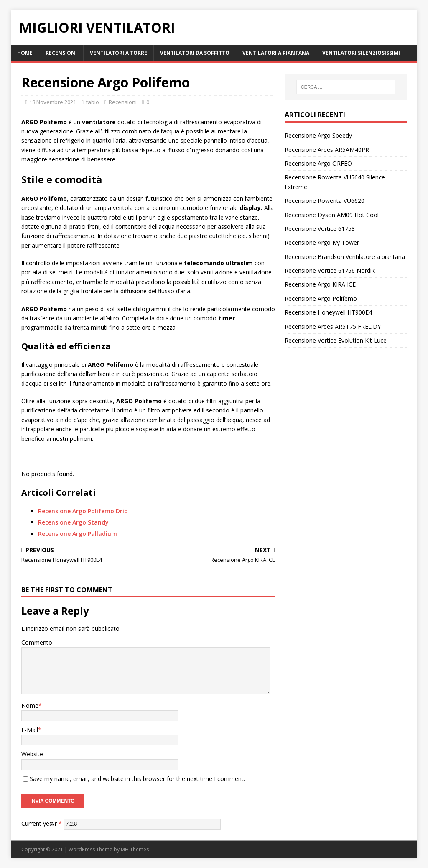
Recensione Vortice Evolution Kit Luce (336, 340)
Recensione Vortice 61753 (320, 229)
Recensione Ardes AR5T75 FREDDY (333, 326)
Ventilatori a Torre (118, 53)
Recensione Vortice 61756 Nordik (330, 270)
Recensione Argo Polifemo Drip (83, 511)
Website (32, 754)
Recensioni (61, 53)
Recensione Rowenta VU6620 (325, 201)
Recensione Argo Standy (73, 522)
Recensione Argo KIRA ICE (320, 284)
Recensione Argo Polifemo (321, 298)
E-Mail (30, 730)
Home (25, 53)
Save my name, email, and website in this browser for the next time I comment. (137, 779)
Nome (30, 705)
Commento (37, 642)
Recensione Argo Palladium (78, 534)
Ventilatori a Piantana (276, 53)
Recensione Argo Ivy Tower (322, 242)
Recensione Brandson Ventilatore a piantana (345, 257)
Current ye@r (42, 823)
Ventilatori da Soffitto (195, 53)
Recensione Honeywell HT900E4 (328, 312)
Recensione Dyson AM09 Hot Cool (332, 215)
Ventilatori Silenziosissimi (361, 53)
